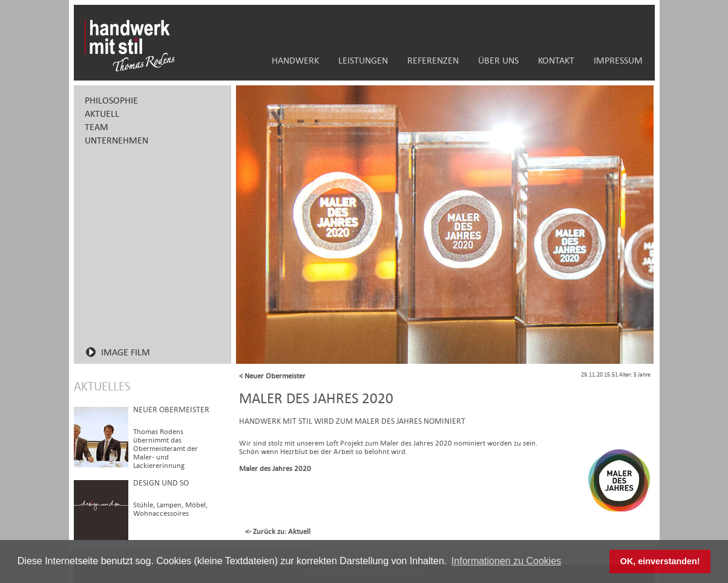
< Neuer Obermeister (272, 376)
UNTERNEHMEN (116, 140)
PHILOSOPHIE (111, 100)
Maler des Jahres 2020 (275, 469)
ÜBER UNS (498, 60)
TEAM (97, 127)
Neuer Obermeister (171, 410)
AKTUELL (102, 114)
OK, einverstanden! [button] (660, 561)
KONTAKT (556, 60)
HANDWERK (295, 60)
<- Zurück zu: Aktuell (278, 532)
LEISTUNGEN (363, 60)
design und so (161, 483)
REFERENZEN (433, 60)
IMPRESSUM (618, 60)
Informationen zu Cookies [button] (506, 561)
